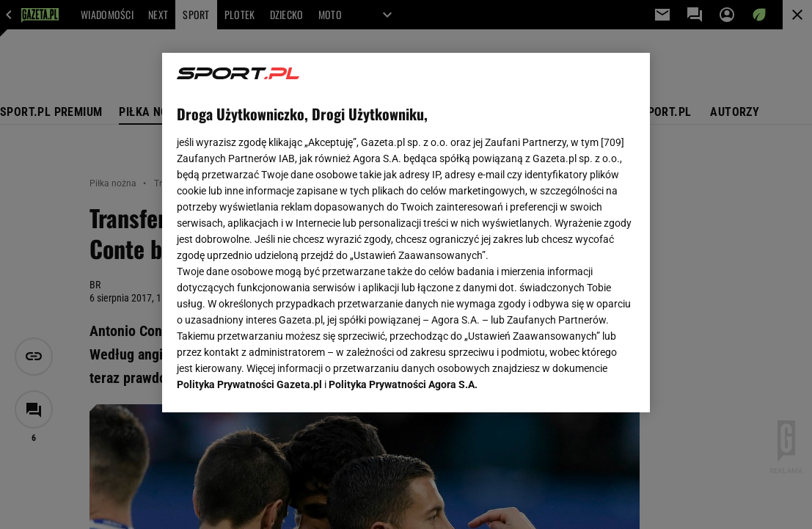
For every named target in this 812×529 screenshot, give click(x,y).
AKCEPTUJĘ (585, 384)
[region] (406, 233)
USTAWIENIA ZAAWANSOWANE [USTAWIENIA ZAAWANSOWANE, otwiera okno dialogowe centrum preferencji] (273, 383)
